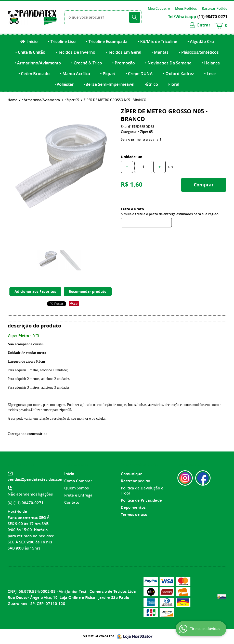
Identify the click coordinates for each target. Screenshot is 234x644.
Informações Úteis (139, 465)
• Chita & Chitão (30, 52)
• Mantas (160, 52)
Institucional (77, 465)
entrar (204, 25)
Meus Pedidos (186, 8)
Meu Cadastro (159, 8)
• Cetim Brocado (34, 74)
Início (32, 42)
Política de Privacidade (141, 500)
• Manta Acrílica (75, 74)
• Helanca (211, 63)
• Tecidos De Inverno (75, 52)
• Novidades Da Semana (168, 63)
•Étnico (151, 84)
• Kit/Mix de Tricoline (157, 42)
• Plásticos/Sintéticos (199, 52)
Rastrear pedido (135, 481)
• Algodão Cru (201, 42)
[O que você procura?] (135, 17)
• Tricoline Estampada (107, 42)
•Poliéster (64, 84)
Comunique (132, 474)
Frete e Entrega (78, 495)
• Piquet (108, 74)
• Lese (210, 74)
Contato (72, 502)
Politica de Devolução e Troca (142, 491)
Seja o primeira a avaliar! (141, 139)
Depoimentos (133, 507)
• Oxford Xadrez (178, 74)
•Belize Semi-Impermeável (109, 84)
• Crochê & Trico (87, 63)
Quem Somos (76, 488)
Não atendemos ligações (30, 494)
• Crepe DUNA (139, 74)
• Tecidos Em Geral (123, 52)
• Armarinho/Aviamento (38, 63)
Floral (174, 84)
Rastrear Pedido (215, 8)
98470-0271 (212, 17)
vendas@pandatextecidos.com (36, 479)
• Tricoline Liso (62, 42)
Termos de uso (134, 515)
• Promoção (123, 63)
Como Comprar (78, 481)
